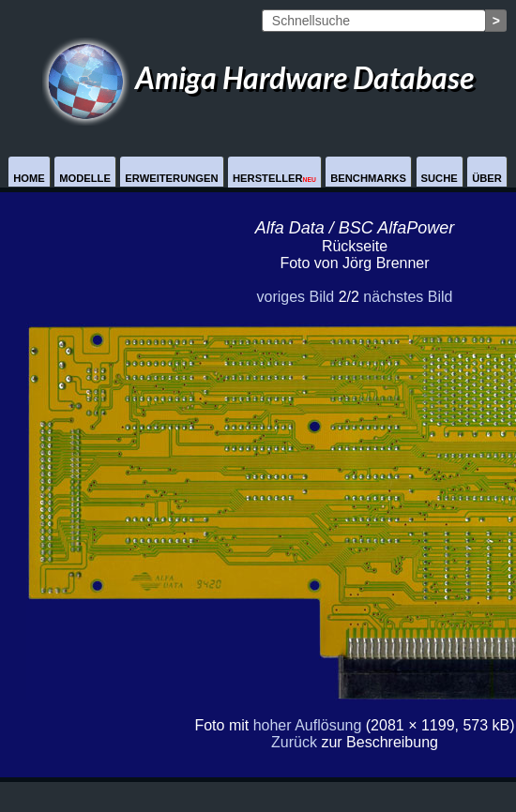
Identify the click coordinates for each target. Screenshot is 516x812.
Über (487, 178)
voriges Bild (295, 297)
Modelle (85, 178)
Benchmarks (368, 178)
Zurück (294, 742)
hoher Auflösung (308, 725)
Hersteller (274, 178)
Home (29, 178)
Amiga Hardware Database (258, 77)
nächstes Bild (408, 297)
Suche (440, 178)
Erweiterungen (171, 178)
